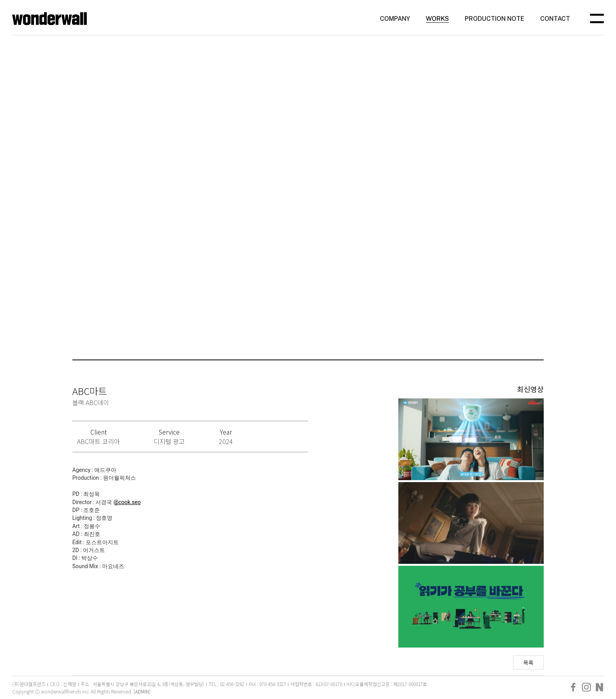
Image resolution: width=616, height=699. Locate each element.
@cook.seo (127, 502)
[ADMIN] (142, 691)
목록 (528, 662)
